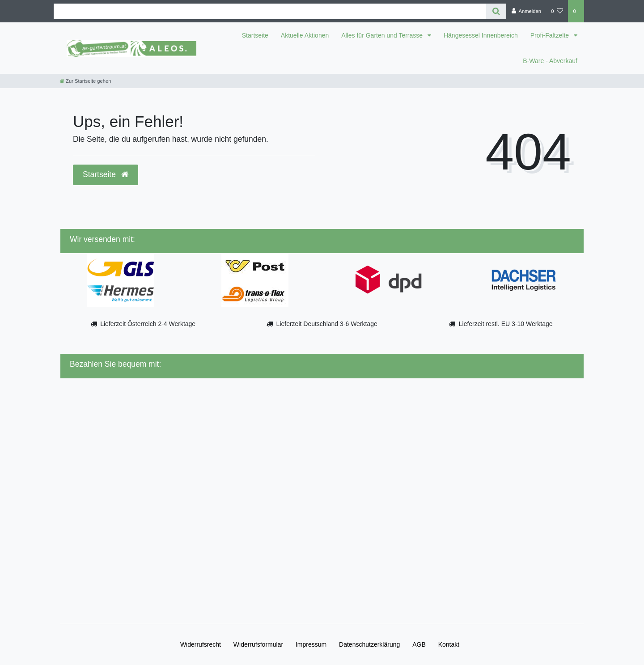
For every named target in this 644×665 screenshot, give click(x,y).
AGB (419, 644)
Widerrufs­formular (258, 644)
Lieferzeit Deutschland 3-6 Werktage (327, 324)
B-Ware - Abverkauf (550, 61)
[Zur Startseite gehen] (85, 81)
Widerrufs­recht (201, 644)
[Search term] (270, 11)
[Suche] (496, 11)
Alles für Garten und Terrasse (383, 35)
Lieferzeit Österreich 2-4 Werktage (148, 324)
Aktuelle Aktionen (305, 35)
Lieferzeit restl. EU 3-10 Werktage (506, 324)
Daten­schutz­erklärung (369, 644)
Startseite (255, 35)
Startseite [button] (106, 174)
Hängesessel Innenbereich (481, 35)
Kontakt (449, 644)
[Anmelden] (526, 11)
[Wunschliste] (557, 11)
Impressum (311, 644)
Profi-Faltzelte (551, 35)
